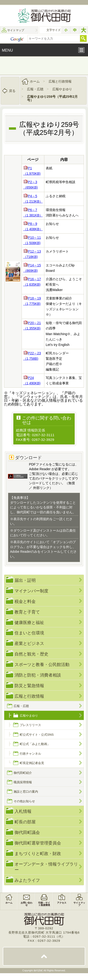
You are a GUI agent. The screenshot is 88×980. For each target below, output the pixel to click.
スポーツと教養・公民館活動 (42, 664)
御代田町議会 (27, 832)
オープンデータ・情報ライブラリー (46, 867)
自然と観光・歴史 (31, 654)
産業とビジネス (29, 643)
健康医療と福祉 (29, 622)
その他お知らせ (24, 801)
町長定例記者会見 (32, 763)
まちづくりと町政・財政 (38, 853)
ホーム (35, 81)
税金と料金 (25, 601)
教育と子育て (27, 612)
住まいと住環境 (29, 633)
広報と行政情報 (60, 81)
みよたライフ (27, 880)
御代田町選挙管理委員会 (38, 843)
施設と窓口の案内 (26, 792)
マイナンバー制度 (31, 591)
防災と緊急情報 (29, 686)
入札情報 (23, 811)
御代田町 (39, 971)
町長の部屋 (25, 822)
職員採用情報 (23, 782)
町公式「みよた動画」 (35, 744)
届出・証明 (25, 580)
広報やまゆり (62, 89)
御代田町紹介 (23, 773)
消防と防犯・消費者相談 (38, 675)
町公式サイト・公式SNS (37, 735)
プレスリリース (30, 725)
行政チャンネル (30, 754)
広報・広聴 (35, 89)
